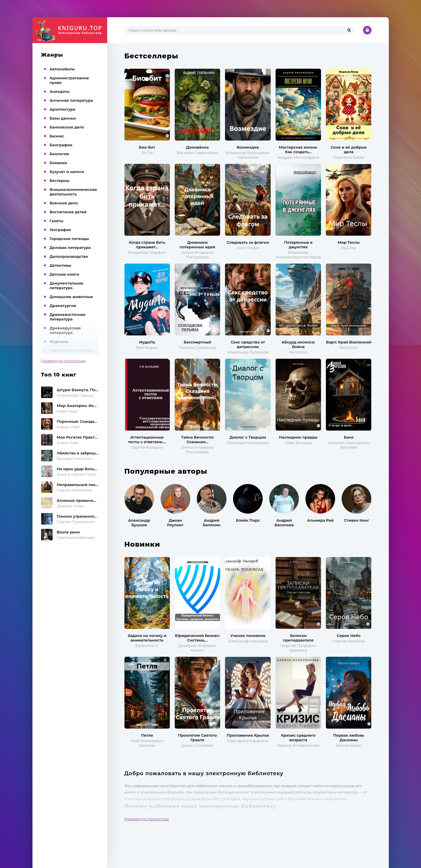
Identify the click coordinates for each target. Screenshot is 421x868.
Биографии (61, 145)
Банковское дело (67, 127)
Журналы (59, 341)
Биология (59, 154)
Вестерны (60, 180)
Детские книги (65, 274)
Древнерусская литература (65, 330)
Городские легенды (69, 239)
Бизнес (57, 136)
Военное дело (64, 203)
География (60, 230)
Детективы (61, 265)
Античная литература (71, 100)
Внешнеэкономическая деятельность (73, 192)
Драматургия (63, 306)
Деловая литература (70, 247)
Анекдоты (60, 91)
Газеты (57, 221)
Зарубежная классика (72, 350)
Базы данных (63, 118)
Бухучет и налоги (67, 172)
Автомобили (62, 69)
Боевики (58, 163)
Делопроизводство (69, 256)
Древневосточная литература (68, 317)
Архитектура (63, 109)
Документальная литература (67, 285)
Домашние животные (71, 297)
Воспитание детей (68, 212)
